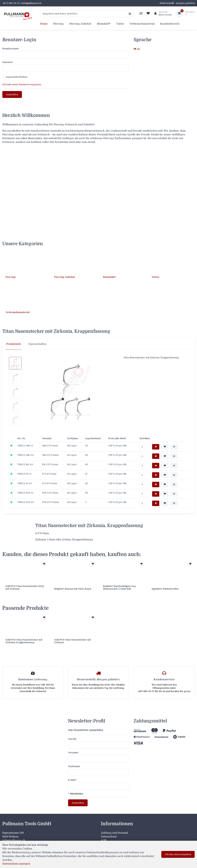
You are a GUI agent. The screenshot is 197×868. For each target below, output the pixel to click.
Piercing (58, 24)
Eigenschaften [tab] (37, 343)
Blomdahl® (104, 24)
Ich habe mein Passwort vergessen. (22, 84)
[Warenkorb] (185, 14)
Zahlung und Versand (114, 830)
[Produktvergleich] (141, 14)
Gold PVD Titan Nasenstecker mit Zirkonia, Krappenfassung (24, 639)
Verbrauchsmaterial (142, 24)
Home (44, 24)
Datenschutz (109, 834)
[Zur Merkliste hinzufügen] (44, 562)
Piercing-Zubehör (80, 24)
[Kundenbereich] (162, 14)
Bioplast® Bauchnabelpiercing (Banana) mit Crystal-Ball (119, 586)
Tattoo (120, 24)
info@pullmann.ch (14, 837)
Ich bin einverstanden (178, 854)
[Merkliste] (148, 14)
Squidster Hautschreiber (165, 587)
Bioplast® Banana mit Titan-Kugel (73, 587)
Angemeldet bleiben (17, 77)
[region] (98, 343)
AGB (104, 837)
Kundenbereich (170, 24)
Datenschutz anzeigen (16, 864)
